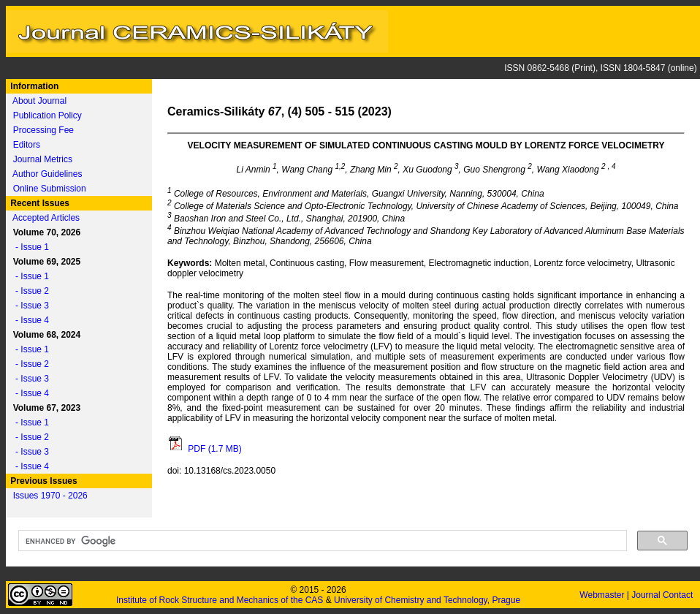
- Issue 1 (28, 247)
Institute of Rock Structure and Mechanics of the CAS (220, 600)
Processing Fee (43, 130)
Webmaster (603, 595)
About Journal (39, 101)
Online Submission (50, 189)
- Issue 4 (28, 320)
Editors (27, 145)
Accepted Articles (46, 218)
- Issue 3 (28, 306)
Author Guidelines (47, 174)
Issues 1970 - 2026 (50, 496)
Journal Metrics (43, 159)
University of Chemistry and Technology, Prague (427, 600)
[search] (321, 541)
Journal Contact (663, 595)
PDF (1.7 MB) (205, 449)
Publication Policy (47, 115)
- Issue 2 (28, 291)
